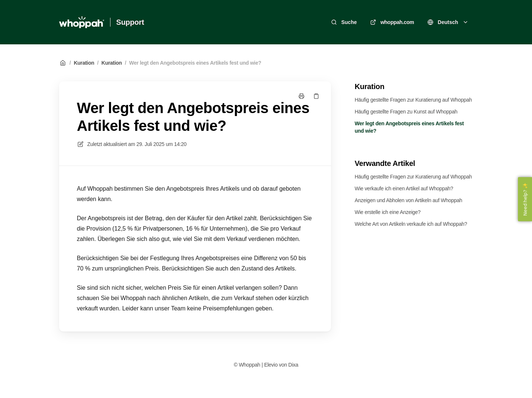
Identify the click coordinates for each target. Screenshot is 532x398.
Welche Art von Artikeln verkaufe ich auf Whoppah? (411, 224)
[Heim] (82, 22)
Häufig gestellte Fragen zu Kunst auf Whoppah (406, 112)
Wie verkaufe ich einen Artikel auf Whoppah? (404, 188)
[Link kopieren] (316, 96)
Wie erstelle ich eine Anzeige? (388, 212)
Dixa (293, 365)
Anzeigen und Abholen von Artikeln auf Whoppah (408, 200)
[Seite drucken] (301, 96)
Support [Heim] (130, 22)
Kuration (84, 63)
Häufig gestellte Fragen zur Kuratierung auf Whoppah (413, 100)
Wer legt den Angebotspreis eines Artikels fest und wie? (195, 63)
